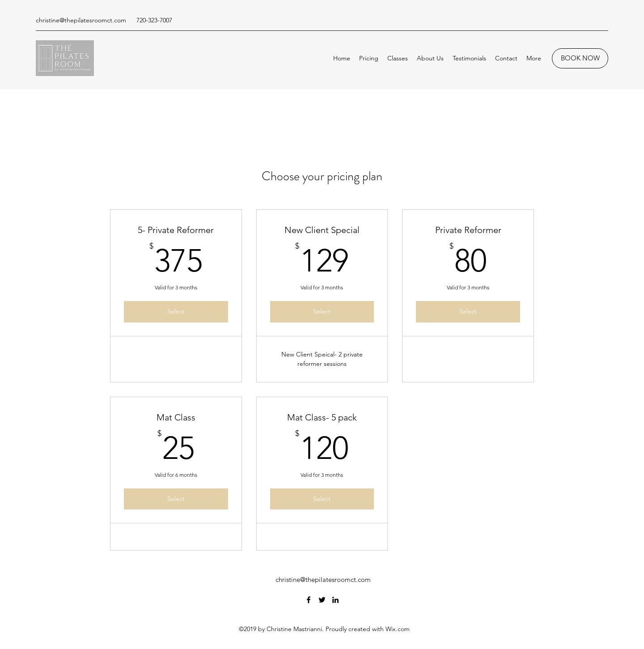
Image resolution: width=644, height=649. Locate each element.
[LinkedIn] (335, 600)
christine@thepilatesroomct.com (81, 20)
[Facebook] (309, 600)
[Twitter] (322, 600)
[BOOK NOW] (580, 58)
